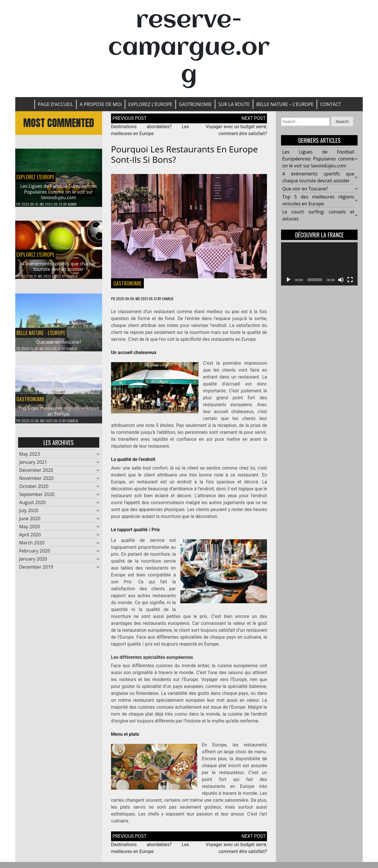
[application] (319, 264)
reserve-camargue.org (189, 48)
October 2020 (34, 489)
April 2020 (30, 537)
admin (72, 204)
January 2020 (33, 561)
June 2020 (30, 521)
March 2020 (32, 545)
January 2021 (33, 464)
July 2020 (29, 513)
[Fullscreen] (350, 280)
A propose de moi (101, 104)
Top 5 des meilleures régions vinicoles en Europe (59, 414)
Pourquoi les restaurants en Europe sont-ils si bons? (184, 154)
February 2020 (35, 553)
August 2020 (33, 505)
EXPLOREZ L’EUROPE (150, 104)
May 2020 (30, 529)
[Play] (289, 280)
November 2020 (37, 481)
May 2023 (30, 456)
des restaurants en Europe (229, 339)
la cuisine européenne (235, 666)
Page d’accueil (56, 104)
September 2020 (37, 497)
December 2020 (36, 472)
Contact (331, 104)
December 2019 (36, 569)
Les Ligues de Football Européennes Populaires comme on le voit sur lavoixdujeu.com (59, 192)
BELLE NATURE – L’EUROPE (285, 104)
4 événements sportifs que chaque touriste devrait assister (59, 266)
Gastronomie (195, 104)
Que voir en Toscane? (59, 344)
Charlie (72, 276)
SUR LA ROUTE (234, 104)
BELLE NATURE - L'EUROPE (41, 335)
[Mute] (341, 280)
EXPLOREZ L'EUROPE (35, 177)
